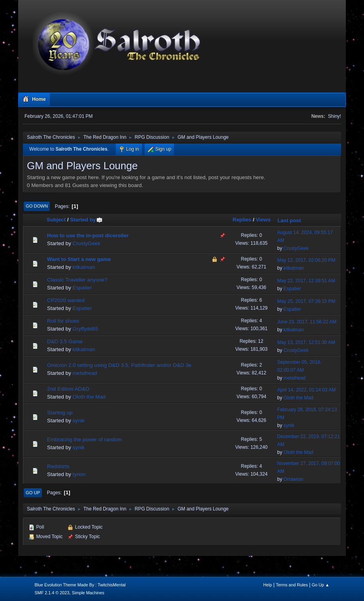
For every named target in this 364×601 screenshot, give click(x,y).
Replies (242, 220)
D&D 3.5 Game (65, 341)
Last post (289, 220)
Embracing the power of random (85, 439)
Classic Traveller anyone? (77, 280)
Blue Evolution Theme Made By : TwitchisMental (80, 585)
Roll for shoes (63, 321)
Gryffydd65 (86, 329)
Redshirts (58, 466)
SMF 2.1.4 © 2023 (52, 593)
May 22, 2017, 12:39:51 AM (306, 281)
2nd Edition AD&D (68, 389)
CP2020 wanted (66, 300)
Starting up (60, 413)
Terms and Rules (292, 585)
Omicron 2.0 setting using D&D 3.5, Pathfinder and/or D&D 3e (119, 365)
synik (79, 421)
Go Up (33, 493)
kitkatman (84, 267)
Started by (86, 220)
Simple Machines (88, 593)
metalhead (85, 373)
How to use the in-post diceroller (88, 235)
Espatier (82, 288)
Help (268, 585)
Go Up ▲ (321, 585)
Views (263, 220)
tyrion (79, 474)
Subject (56, 220)
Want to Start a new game (79, 259)
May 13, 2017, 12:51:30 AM (306, 342)
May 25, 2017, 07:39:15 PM (306, 301)
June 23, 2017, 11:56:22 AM (307, 322)
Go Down (37, 206)
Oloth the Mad (89, 397)
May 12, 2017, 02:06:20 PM (306, 260)
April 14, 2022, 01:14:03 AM (306, 390)
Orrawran (293, 479)
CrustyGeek (87, 243)
